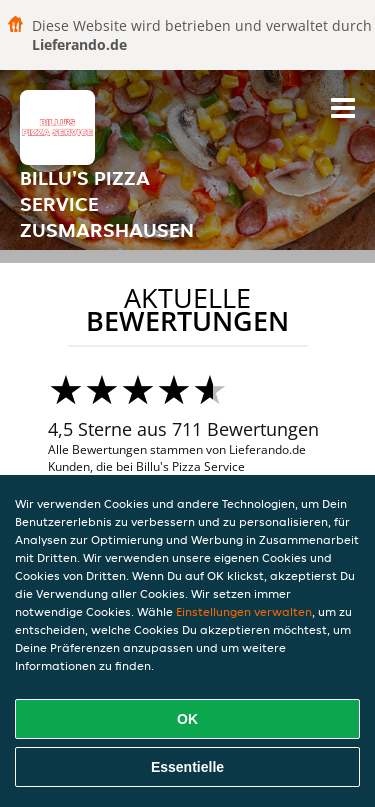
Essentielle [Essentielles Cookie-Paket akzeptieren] (187, 767)
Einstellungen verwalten (244, 611)
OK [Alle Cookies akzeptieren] (187, 719)
